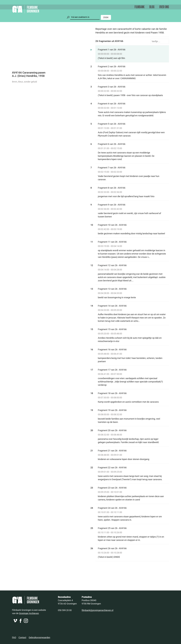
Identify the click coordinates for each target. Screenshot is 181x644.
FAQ (14, 637)
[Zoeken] (85, 17)
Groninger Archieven (29, 613)
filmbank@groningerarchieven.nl (97, 610)
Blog (152, 7)
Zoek (106, 17)
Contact (22, 637)
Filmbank (139, 7)
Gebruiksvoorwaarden (39, 637)
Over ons (164, 7)
